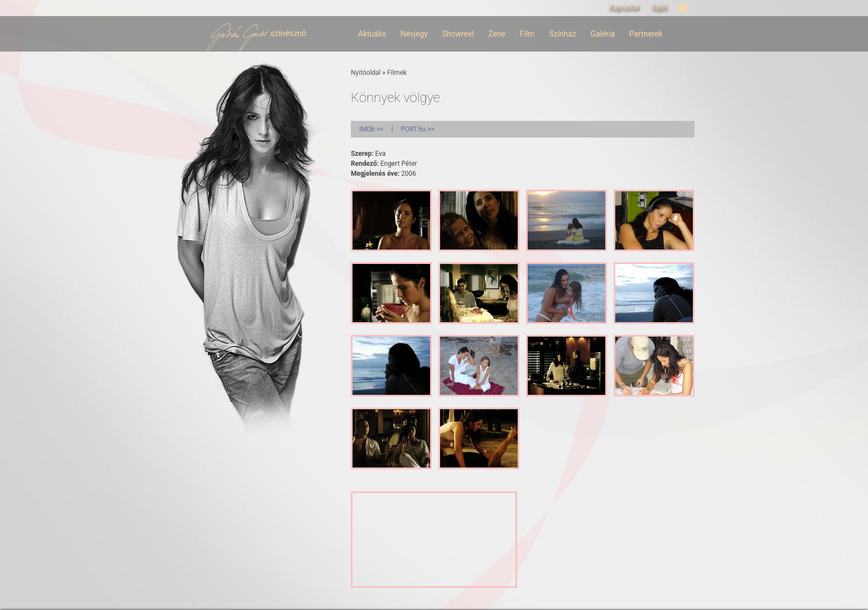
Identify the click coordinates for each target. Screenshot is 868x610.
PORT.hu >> (418, 129)
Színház (563, 34)
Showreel (458, 34)
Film (527, 34)
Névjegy (414, 34)
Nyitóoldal (366, 73)
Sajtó (659, 8)
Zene (497, 34)
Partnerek (646, 34)
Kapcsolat (623, 8)
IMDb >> (371, 129)
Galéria (603, 34)
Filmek (397, 73)
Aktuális (372, 34)
